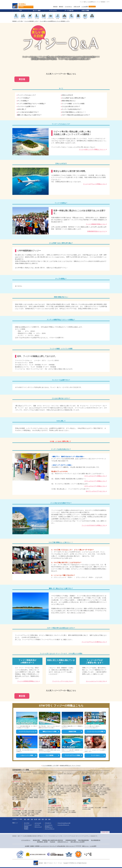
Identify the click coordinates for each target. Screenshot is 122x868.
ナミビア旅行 (16, 815)
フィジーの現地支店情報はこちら (28, 681)
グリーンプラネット (50, 829)
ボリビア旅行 (106, 788)
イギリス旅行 (37, 783)
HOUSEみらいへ (49, 827)
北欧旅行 (18, 797)
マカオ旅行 (73, 792)
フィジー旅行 (66, 807)
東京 (25, 819)
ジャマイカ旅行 (92, 788)
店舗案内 (32, 846)
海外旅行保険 (36, 840)
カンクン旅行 (93, 786)
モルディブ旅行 (51, 807)
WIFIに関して (22, 109)
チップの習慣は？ (23, 101)
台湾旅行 (75, 790)
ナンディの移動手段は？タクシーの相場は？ (32, 104)
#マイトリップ (38, 827)
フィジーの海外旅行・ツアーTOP (50, 766)
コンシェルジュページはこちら (96, 681)
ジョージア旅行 (29, 794)
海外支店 (55, 7)
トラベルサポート (26, 840)
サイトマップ (53, 846)
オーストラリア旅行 (64, 809)
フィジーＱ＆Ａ (95, 755)
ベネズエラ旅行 (94, 791)
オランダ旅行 (30, 789)
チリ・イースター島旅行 (105, 790)
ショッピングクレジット (63, 825)
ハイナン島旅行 (66, 792)
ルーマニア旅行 (38, 793)
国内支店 (61, 7)
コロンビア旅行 (96, 793)
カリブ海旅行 (91, 796)
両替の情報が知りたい (69, 101)
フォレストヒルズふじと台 (64, 823)
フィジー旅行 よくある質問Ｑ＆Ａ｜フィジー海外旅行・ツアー (55, 21)
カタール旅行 (31, 812)
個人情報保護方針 (96, 840)
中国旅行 (53, 792)
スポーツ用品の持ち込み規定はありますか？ (76, 115)
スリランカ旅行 (53, 790)
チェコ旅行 (21, 788)
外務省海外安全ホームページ (96, 231)
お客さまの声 (77, 7)
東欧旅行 (36, 797)
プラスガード (48, 823)
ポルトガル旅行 (35, 785)
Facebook (52, 842)
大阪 (32, 819)
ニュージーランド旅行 (53, 811)
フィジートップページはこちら (62, 681)
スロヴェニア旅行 (37, 791)
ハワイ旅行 (85, 807)
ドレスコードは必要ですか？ (27, 106)
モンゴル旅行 (56, 793)
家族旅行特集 (72, 731)
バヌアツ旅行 (62, 811)
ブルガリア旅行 (30, 793)
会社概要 (27, 846)
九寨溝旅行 (59, 792)
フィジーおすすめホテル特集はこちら (94, 525)
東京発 (22, 79)
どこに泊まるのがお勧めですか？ (28, 112)
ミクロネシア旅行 (86, 809)
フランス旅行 (16, 783)
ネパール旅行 (61, 790)
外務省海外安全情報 (71, 840)
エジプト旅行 (39, 811)
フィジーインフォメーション (27, 731)
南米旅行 (84, 796)
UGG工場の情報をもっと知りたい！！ (74, 112)
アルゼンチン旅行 (94, 790)
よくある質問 (85, 7)
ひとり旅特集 (50, 755)
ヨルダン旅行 (24, 812)
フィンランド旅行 (19, 786)
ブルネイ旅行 (63, 793)
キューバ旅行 (100, 786)
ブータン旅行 (69, 790)
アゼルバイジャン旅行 (38, 794)
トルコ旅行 (24, 811)
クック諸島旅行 (72, 812)
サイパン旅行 (98, 807)
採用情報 (37, 846)
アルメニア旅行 (16, 796)
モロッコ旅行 (31, 811)
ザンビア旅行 (31, 815)
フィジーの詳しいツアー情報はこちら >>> (92, 149)
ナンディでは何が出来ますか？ (72, 109)
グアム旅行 (91, 807)
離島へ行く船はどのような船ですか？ (30, 115)
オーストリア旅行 (29, 788)
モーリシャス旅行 (71, 811)
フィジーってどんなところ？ (27, 95)
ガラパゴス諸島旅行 (87, 793)
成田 (28, 819)
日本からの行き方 (67, 95)
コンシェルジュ (49, 825)
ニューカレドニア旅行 (53, 809)
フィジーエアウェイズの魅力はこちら (94, 642)
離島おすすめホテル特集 (50, 731)
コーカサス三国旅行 (20, 799)
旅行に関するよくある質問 (78, 842)
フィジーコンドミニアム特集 (95, 731)
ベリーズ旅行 (104, 793)
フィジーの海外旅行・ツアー (31, 21)
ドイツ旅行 (21, 785)
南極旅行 (97, 796)
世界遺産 (26, 827)
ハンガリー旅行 (38, 788)
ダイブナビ (27, 823)
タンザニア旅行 (35, 814)
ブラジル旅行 (85, 790)
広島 (46, 819)
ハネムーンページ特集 (27, 755)
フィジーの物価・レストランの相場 (73, 104)
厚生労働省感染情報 (83, 840)
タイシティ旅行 (51, 785)
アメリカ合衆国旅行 (87, 785)
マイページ (92, 7)
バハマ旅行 (85, 788)
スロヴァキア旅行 (28, 791)
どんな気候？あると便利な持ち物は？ (74, 98)
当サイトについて (70, 846)
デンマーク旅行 (19, 791)
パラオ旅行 (105, 807)
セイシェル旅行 (51, 812)
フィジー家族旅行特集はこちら (96, 224)
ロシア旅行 (21, 794)
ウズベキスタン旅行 (25, 796)
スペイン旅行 (30, 783)
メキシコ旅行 (85, 786)
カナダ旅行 (103, 785)
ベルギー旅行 (37, 789)
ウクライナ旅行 (35, 796)
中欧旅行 (31, 797)
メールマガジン (68, 7)
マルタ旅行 (27, 785)
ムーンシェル (38, 823)
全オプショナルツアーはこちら (96, 491)
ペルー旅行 (99, 788)
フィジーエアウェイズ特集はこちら (94, 184)
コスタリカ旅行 (103, 791)
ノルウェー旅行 (37, 786)
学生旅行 (26, 829)
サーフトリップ (28, 825)
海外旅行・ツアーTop (17, 21)
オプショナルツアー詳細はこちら (95, 476)
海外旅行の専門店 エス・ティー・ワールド (70, 766)
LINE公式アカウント (63, 842)
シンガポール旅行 (70, 788)
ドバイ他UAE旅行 (17, 811)
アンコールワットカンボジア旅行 (70, 787)
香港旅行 (62, 788)
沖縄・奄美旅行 (58, 795)
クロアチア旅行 (22, 789)
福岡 (39, 819)
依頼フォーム (85, 846)
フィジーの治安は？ (24, 98)
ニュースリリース (44, 846)
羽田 (43, 819)
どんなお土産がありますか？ (71, 106)
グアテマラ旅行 (86, 791)
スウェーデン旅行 (28, 786)
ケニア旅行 (38, 812)
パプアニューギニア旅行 (62, 812)
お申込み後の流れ (61, 846)
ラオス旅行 (57, 788)
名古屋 (36, 819)
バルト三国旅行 (24, 797)
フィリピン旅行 (58, 787)
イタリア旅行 (23, 783)
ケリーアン (37, 825)
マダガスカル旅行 (17, 814)
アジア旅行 (50, 795)
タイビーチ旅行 (60, 785)
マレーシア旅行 (68, 785)
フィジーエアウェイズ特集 (72, 755)
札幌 (49, 819)
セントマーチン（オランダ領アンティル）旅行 (93, 794)
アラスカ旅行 (96, 785)
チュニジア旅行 (16, 812)
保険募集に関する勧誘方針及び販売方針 (53, 840)
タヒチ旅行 (59, 807)
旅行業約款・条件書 (42, 842)
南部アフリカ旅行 (26, 814)
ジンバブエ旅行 (23, 815)
